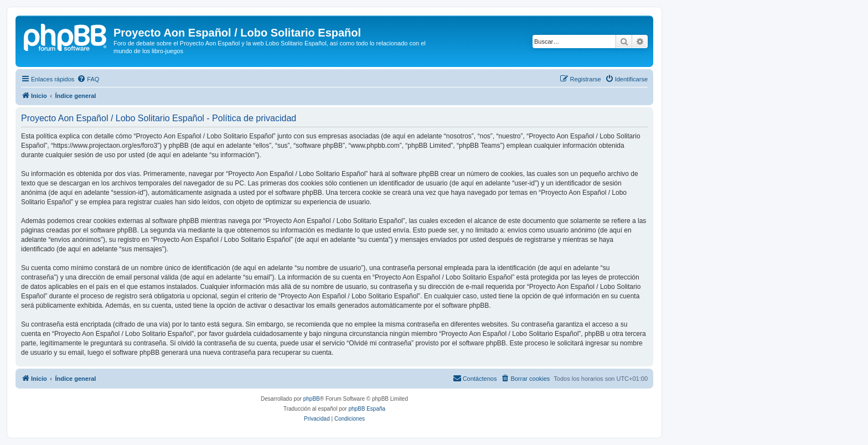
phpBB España (367, 409)
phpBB (312, 399)
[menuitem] (88, 79)
